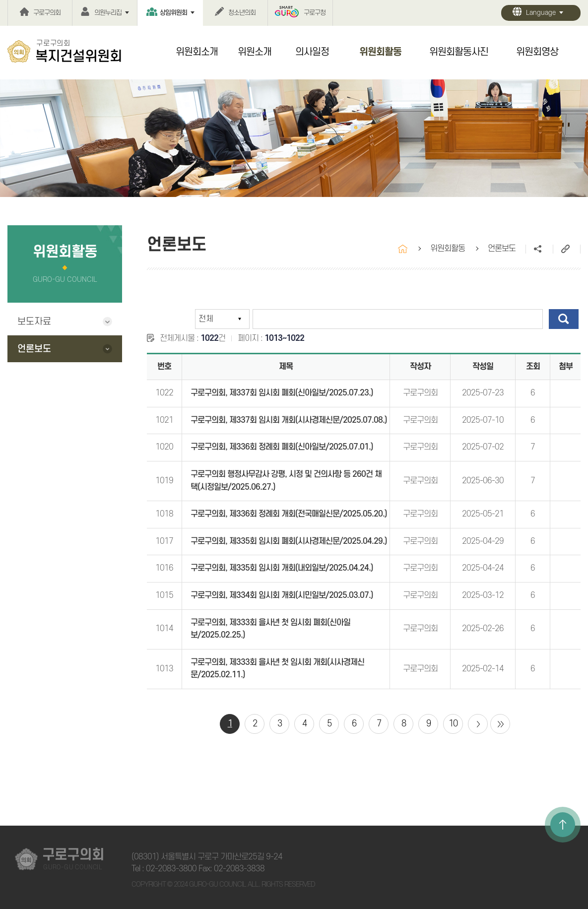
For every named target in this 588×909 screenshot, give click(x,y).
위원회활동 (380, 52)
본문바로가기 (0, 0)
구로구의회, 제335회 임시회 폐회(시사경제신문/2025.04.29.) (289, 541)
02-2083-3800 (171, 869)
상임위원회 (173, 13)
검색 (564, 319)
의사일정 (312, 52)
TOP (563, 825)
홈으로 (403, 249)
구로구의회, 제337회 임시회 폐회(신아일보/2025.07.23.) (282, 393)
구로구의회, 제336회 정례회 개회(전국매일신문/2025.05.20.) (289, 514)
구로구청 (315, 13)
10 (453, 724)
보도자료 (34, 322)
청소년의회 (242, 13)
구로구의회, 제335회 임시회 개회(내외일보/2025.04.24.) (282, 568)
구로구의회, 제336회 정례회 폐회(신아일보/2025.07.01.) (282, 447)
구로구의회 (47, 13)
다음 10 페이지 (478, 724)
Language (541, 13)
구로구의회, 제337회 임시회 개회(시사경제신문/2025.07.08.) (289, 420)
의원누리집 (108, 13)
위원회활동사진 (459, 52)
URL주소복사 (566, 249)
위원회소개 (197, 52)
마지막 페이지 (500, 724)
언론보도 (34, 349)
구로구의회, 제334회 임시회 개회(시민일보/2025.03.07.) (282, 595)
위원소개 (255, 52)
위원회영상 (537, 52)
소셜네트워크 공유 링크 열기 (539, 249)
